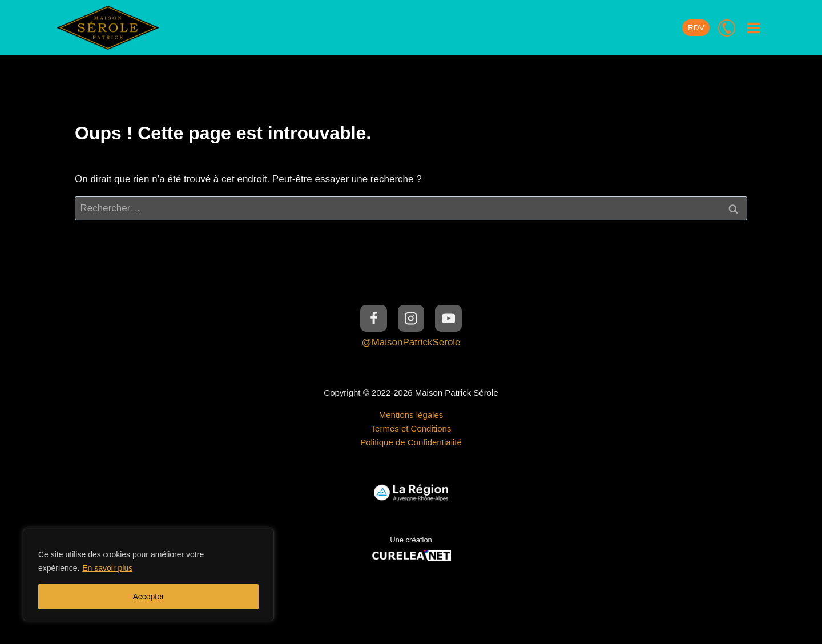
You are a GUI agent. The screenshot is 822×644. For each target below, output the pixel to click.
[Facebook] (374, 318)
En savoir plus (107, 568)
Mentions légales (411, 415)
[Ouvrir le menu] (753, 28)
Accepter (148, 597)
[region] (148, 575)
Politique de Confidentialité (411, 442)
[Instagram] (411, 318)
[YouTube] (448, 318)
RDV (696, 28)
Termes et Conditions (411, 428)
